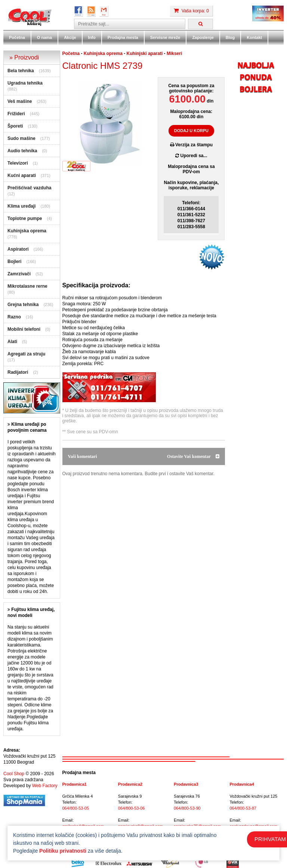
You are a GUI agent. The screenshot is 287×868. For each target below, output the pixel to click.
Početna (17, 37)
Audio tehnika (22, 151)
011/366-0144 (191, 209)
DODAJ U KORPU (191, 131)
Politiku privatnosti (63, 851)
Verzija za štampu (191, 145)
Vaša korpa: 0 (192, 11)
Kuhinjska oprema (27, 231)
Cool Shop (14, 774)
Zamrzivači (19, 274)
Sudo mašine (21, 138)
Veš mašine (20, 101)
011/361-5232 (191, 215)
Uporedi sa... (191, 156)
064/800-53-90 (187, 808)
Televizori (18, 163)
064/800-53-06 (132, 808)
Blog (230, 37)
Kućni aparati (22, 175)
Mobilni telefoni (24, 329)
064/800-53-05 (76, 808)
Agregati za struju (26, 354)
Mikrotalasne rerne (27, 286)
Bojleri (14, 262)
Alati (12, 342)
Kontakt (254, 37)
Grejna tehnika (23, 305)
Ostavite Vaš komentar (193, 456)
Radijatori (18, 372)
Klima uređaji (21, 206)
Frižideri (16, 114)
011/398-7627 (191, 221)
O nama (44, 37)
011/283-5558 (191, 227)
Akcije (70, 37)
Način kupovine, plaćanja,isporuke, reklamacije (192, 185)
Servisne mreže (165, 37)
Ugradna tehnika (25, 83)
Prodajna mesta (123, 37)
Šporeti (15, 126)
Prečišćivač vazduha (29, 188)
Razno (14, 317)
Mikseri (174, 54)
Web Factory (45, 786)
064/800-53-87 (243, 808)
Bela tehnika (21, 71)
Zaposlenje (203, 37)
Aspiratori (18, 249)
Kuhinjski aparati (145, 54)
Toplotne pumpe (25, 218)
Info (92, 37)
